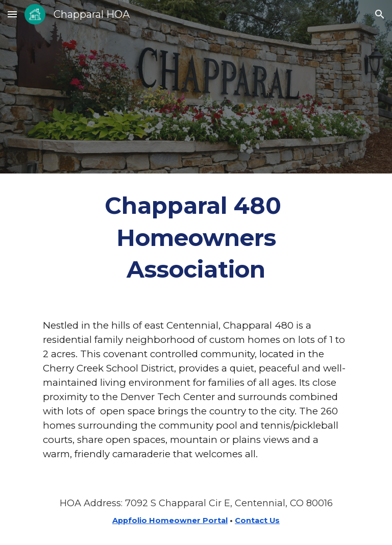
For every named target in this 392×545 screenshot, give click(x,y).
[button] (12, 14)
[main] (196, 238)
